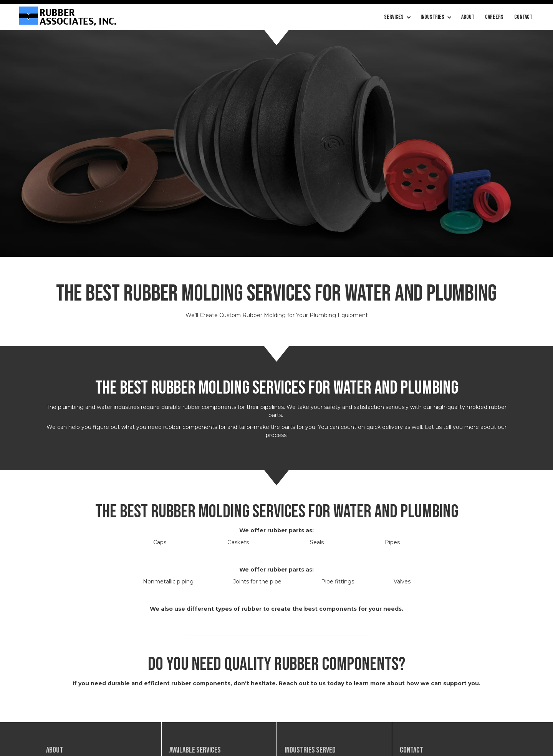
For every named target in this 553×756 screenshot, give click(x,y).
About (468, 17)
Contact (523, 17)
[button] (397, 17)
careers (494, 17)
